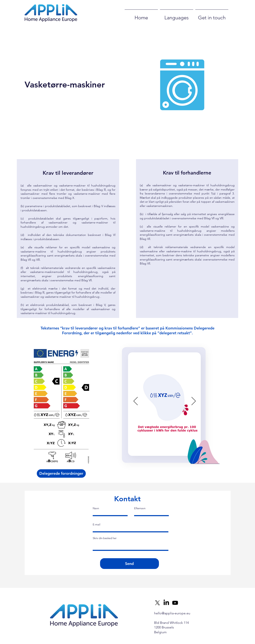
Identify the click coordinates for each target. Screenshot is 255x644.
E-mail (96, 524)
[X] (157, 603)
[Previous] (136, 401)
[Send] (129, 564)
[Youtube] (175, 603)
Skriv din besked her (105, 538)
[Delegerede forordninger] (61, 473)
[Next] (194, 401)
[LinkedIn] (166, 603)
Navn (96, 508)
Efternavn (140, 508)
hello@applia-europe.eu (172, 613)
